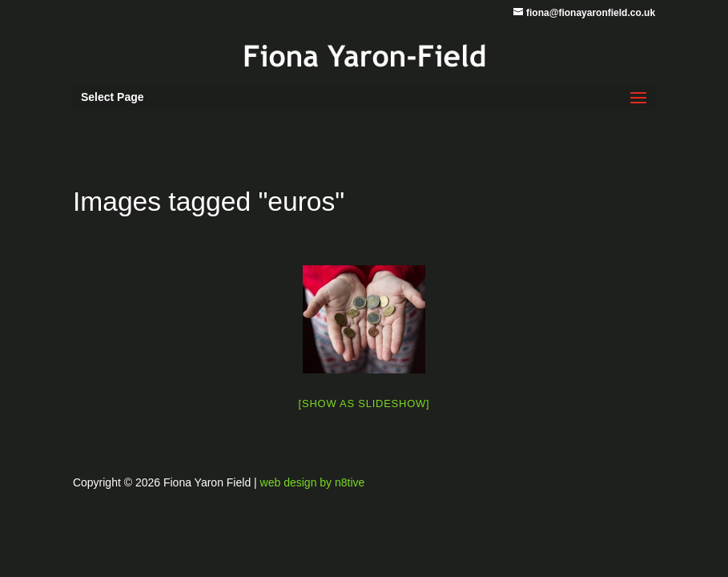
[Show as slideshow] (364, 403)
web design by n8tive (313, 482)
